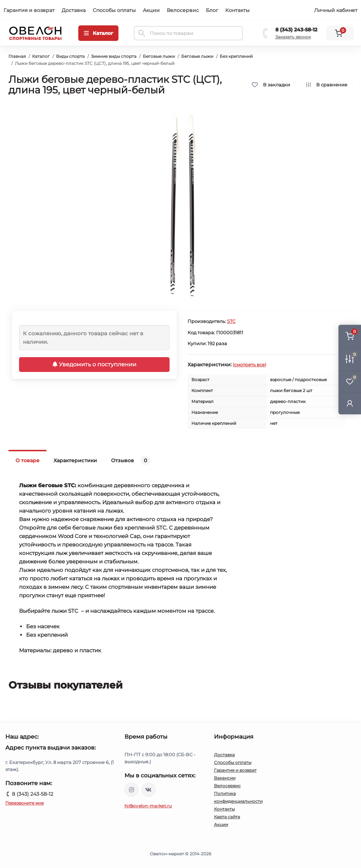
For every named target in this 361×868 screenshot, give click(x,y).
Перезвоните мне (25, 803)
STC (231, 321)
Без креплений (236, 56)
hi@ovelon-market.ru (148, 806)
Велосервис (183, 10)
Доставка (74, 10)
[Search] (142, 33)
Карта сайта (227, 817)
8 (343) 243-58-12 (296, 30)
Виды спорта (70, 56)
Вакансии (225, 778)
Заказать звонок (293, 37)
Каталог (41, 56)
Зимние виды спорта (114, 56)
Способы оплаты (114, 10)
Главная (17, 56)
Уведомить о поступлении (94, 364)
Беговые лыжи (159, 56)
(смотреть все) (249, 365)
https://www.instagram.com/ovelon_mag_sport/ (131, 790)
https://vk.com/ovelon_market (148, 790)
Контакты (237, 10)
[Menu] (98, 33)
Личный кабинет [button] (336, 10)
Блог (212, 10)
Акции (151, 10)
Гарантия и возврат (29, 10)
